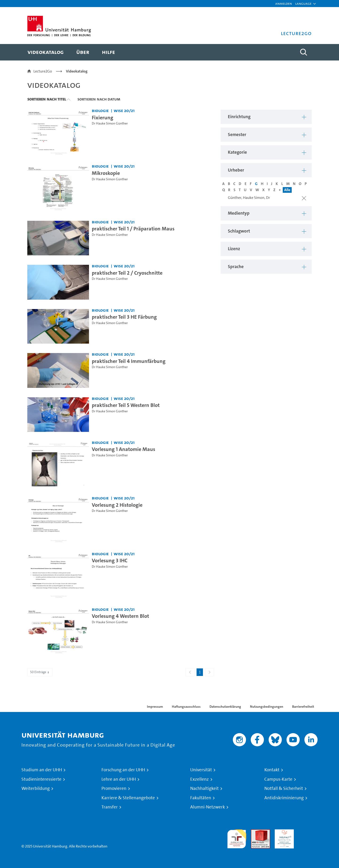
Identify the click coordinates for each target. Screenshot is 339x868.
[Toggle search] (303, 52)
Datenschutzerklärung (225, 707)
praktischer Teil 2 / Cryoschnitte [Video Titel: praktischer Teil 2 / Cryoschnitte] (127, 273)
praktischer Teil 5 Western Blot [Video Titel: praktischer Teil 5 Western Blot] (126, 405)
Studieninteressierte (41, 779)
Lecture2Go (43, 71)
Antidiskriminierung (284, 798)
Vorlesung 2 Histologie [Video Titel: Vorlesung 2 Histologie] (117, 505)
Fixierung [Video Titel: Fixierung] (103, 117)
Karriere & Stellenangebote (128, 798)
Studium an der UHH (42, 770)
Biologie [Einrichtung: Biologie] (100, 111)
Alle (287, 190)
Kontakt (272, 770)
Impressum (155, 707)
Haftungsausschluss (186, 707)
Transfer (110, 807)
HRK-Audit (283, 832)
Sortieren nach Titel (47, 99)
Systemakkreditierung (308, 832)
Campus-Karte (278, 779)
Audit (255, 832)
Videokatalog (77, 71)
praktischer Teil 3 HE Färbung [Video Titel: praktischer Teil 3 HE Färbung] (124, 317)
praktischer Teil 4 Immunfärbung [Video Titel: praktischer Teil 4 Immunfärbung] (129, 361)
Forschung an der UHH (123, 770)
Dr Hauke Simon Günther (110, 123)
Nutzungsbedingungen (267, 707)
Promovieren (114, 788)
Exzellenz (200, 779)
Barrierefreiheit (303, 707)
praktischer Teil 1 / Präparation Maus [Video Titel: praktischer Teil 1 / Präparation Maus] (133, 229)
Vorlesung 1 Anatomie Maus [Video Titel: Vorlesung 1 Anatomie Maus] (123, 449)
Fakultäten (201, 798)
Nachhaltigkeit (204, 788)
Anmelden (284, 3)
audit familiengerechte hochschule (237, 838)
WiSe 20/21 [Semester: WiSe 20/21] (124, 111)
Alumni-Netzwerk (208, 807)
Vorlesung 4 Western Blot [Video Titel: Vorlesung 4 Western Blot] (120, 616)
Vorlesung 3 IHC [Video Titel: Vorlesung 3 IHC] (110, 560)
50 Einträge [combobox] (40, 672)
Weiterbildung (36, 788)
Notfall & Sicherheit (284, 788)
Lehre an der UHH (119, 779)
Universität (201, 770)
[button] (303, 4)
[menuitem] (46, 52)
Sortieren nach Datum (99, 99)
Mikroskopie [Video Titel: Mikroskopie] (106, 173)
